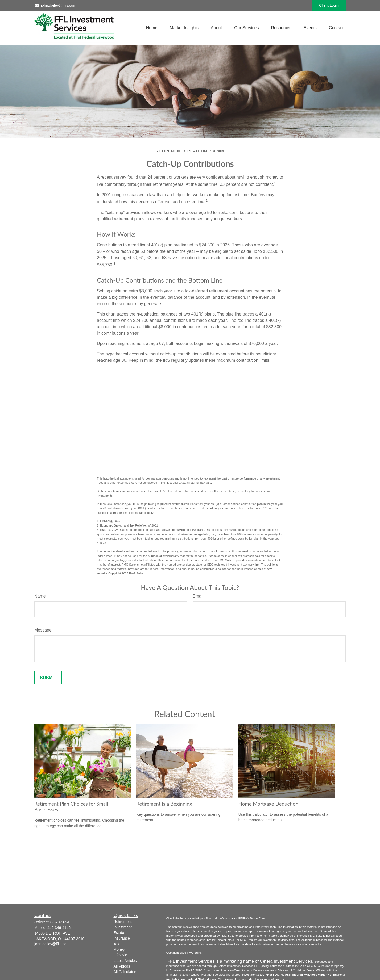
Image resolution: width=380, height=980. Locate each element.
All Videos (122, 966)
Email (198, 596)
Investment (123, 927)
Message (43, 630)
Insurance (122, 938)
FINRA (190, 970)
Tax (117, 944)
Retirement (123, 922)
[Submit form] (48, 678)
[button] (152, 28)
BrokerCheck (258, 918)
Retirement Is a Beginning (164, 804)
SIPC (199, 970)
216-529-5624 (58, 922)
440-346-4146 (59, 928)
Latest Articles (125, 961)
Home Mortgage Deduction (268, 804)
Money (119, 949)
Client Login (329, 5)
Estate (119, 933)
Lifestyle (120, 955)
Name (40, 596)
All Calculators (125, 972)
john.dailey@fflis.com (55, 5)
